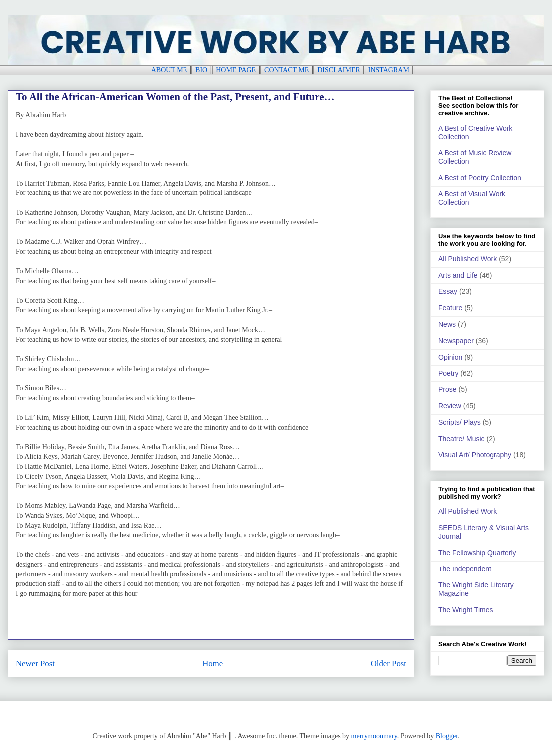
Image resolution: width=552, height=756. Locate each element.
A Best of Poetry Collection (480, 178)
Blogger (447, 736)
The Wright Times (465, 610)
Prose (448, 389)
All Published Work (467, 259)
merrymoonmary (374, 736)
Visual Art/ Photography (475, 455)
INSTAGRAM (389, 70)
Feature (450, 308)
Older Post (389, 663)
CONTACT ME (286, 70)
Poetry (448, 373)
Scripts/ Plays (460, 422)
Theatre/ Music (461, 439)
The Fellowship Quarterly (477, 553)
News (447, 324)
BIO (201, 70)
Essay (448, 291)
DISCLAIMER (339, 70)
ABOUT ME (169, 70)
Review (450, 406)
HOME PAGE (236, 70)
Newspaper (456, 341)
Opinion (450, 357)
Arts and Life (458, 275)
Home (213, 663)
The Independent (465, 569)
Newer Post (35, 663)
